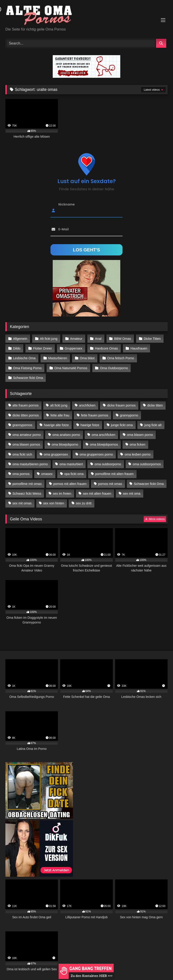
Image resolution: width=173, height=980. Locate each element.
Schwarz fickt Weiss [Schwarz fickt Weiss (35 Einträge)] (27, 494)
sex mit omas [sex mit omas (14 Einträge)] (22, 503)
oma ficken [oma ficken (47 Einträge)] (138, 444)
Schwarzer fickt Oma (28, 378)
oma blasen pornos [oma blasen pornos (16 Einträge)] (26, 444)
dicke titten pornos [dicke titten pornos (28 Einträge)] (26, 415)
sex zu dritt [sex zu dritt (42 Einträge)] (84, 503)
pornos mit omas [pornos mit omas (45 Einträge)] (110, 484)
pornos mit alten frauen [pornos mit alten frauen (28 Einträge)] (70, 484)
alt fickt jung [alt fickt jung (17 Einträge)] (59, 405)
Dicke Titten (152, 339)
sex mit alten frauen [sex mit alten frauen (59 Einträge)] (97, 494)
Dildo (17, 348)
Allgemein (20, 339)
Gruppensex (73, 348)
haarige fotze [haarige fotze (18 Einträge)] (90, 425)
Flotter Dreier (43, 348)
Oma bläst (87, 358)
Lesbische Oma (24, 358)
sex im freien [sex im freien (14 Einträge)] (62, 494)
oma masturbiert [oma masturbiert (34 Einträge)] (71, 464)
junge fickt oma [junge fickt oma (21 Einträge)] (122, 425)
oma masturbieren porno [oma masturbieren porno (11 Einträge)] (30, 464)
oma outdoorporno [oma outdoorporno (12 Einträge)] (108, 464)
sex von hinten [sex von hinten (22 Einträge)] (54, 503)
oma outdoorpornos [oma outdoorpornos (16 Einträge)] (147, 464)
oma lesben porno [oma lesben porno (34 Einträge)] (138, 454)
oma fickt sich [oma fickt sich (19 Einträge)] (22, 454)
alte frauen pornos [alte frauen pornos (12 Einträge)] (25, 405)
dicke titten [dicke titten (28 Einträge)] (155, 405)
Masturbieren (58, 358)
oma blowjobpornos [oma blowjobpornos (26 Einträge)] (104, 444)
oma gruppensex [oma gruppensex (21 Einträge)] (56, 454)
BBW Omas (123, 339)
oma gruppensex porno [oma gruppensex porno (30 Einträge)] (96, 454)
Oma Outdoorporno (114, 368)
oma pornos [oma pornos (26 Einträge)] (21, 474)
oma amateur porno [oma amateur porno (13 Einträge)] (27, 435)
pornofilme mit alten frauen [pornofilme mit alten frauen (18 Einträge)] (114, 474)
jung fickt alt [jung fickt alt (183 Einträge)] (153, 425)
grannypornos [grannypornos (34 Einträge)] (22, 425)
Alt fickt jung (49, 339)
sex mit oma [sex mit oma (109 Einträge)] (132, 494)
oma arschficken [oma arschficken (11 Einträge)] (104, 435)
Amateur (76, 339)
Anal (98, 339)
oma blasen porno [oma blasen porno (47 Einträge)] (140, 435)
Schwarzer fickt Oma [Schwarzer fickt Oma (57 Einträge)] (149, 484)
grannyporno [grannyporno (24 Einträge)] (129, 415)
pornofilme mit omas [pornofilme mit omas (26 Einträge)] (27, 484)
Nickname (67, 204)
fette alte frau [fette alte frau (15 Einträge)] (60, 415)
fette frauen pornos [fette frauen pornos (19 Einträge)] (95, 415)
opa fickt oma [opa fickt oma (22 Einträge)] (74, 474)
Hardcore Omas (107, 348)
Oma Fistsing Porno (27, 368)
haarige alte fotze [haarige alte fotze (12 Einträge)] (56, 425)
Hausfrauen (139, 348)
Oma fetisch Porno (121, 358)
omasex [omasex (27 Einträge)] (47, 474)
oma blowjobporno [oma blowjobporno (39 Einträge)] (65, 444)
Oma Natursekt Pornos (71, 368)
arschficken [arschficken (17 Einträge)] (87, 405)
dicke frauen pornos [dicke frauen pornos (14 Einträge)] (121, 405)
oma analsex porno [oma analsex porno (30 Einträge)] (66, 435)
